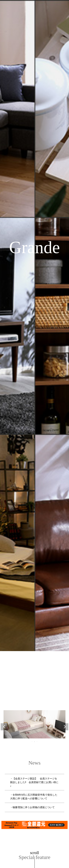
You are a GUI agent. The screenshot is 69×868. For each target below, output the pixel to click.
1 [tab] (32, 742)
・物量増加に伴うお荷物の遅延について (32, 807)
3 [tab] (37, 742)
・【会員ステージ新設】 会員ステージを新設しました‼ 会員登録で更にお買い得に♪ (34, 782)
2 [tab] (35, 742)
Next (65, 727)
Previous (4, 727)
